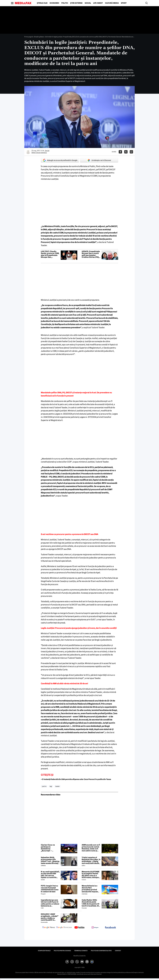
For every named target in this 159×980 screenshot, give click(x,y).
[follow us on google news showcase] (64, 928)
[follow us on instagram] (95, 928)
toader (57, 786)
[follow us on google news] (49, 928)
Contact (118, 951)
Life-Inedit (98, 3)
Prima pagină (29, 37)
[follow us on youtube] (79, 928)
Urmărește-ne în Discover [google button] (99, 160)
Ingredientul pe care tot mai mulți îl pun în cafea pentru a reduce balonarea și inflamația (50, 903)
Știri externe (76, 3)
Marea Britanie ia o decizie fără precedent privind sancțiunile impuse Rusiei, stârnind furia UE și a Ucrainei (90, 889)
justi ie (44, 786)
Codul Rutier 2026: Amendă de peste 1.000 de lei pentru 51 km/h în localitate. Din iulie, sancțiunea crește (91, 903)
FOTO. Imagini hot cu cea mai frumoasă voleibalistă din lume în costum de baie (50, 889)
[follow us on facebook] (110, 928)
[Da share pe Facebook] (120, 152)
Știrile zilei (42, 3)
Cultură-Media (112, 3)
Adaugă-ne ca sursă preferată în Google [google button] (60, 160)
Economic (54, 3)
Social (88, 3)
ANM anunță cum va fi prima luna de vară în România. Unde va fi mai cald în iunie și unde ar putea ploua (91, 848)
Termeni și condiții (81, 951)
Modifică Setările (79, 956)
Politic (65, 3)
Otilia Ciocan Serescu (39, 153)
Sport (124, 3)
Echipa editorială (44, 951)
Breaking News (39, 37)
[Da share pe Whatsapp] (131, 152)
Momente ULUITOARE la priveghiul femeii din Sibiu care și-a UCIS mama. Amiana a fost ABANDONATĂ (91, 875)
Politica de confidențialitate (101, 951)
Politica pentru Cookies (62, 951)
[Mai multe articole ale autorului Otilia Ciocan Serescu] (28, 152)
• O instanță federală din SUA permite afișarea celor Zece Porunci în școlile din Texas (76, 779)
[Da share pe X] (126, 152)
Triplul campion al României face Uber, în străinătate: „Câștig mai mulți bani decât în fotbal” (91, 860)
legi (51, 786)
